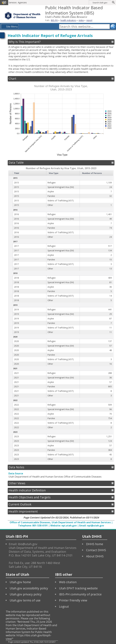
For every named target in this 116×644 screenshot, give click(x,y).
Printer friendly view (73, 600)
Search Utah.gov (100, 3)
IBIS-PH (54, 20)
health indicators (68, 20)
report (89, 20)
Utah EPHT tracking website (78, 588)
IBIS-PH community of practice (80, 594)
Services (13, 2)
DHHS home (95, 544)
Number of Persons (92, 173)
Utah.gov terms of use (25, 600)
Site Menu (12, 27)
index (81, 20)
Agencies (22, 2)
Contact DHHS (96, 550)
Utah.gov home (20, 582)
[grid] (61, 316)
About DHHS (95, 556)
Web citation (68, 582)
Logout (64, 606)
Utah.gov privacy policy (26, 594)
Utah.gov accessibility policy (29, 588)
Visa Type (54, 173)
